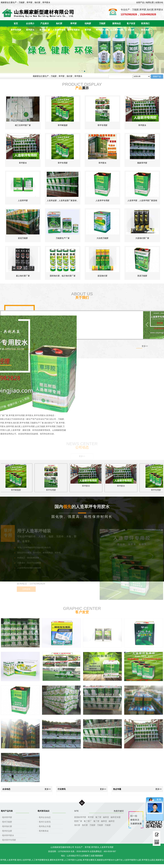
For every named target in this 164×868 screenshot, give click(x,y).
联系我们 (145, 23)
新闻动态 (117, 23)
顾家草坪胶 (142, 163)
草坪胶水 (30, 30)
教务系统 (145, 30)
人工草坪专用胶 (117, 31)
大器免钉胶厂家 (142, 238)
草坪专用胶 (16, 30)
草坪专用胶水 (73, 30)
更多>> (145, 346)
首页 (16, 23)
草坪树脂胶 (63, 125)
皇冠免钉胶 (102, 276)
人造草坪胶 (23, 200)
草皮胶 (131, 30)
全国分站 (159, 2)
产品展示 (45, 23)
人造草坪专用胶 (59, 31)
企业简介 (30, 23)
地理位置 (150, 2)
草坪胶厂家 (45, 30)
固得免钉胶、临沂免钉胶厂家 (63, 276)
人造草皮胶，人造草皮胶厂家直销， (63, 200)
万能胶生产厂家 (63, 238)
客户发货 (131, 23)
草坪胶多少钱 (102, 30)
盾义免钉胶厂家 (23, 276)
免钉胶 (59, 23)
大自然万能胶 (102, 238)
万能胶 (102, 23)
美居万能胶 (142, 276)
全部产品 (140, 2)
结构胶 (88, 23)
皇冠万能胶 (23, 238)
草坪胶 (73, 23)
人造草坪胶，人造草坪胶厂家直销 (142, 200)
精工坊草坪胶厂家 (23, 125)
